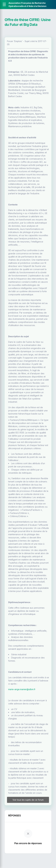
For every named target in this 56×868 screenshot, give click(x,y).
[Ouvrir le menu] (4, 5)
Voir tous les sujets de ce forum (28, 800)
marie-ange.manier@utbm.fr (22, 689)
